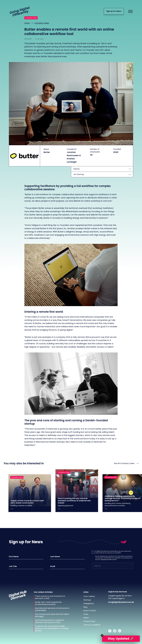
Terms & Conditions (92, 625)
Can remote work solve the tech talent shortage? (52, 615)
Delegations (89, 603)
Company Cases (42, 23)
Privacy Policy (89, 621)
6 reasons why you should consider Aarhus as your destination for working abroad (52, 628)
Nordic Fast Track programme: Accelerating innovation (48, 603)
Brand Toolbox (90, 611)
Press (86, 614)
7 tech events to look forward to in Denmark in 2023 (50, 597)
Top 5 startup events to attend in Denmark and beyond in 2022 (49, 621)
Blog (85, 607)
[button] (93, 552)
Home (27, 23)
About (86, 618)
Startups (87, 600)
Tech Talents (89, 596)
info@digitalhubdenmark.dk (108, 560)
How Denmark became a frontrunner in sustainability (52, 609)
